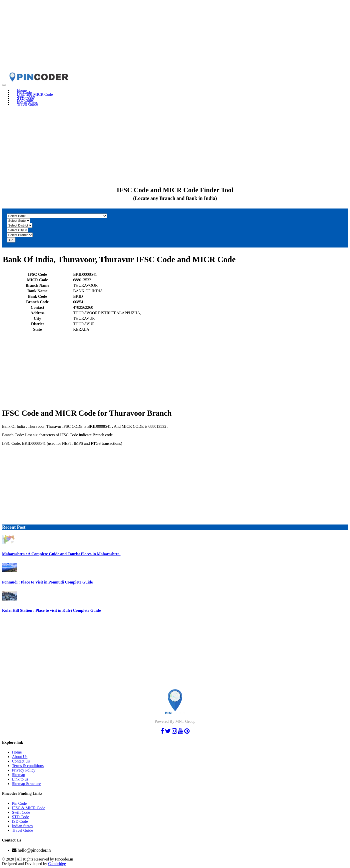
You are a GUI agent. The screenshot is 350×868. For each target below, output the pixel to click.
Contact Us (21, 761)
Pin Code (19, 803)
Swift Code (21, 812)
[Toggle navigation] (4, 85)
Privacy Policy (24, 770)
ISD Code (20, 821)
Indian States (22, 826)
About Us (20, 757)
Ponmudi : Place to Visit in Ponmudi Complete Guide (47, 582)
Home (17, 752)
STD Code (20, 817)
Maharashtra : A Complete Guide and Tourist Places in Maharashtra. (61, 554)
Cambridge (57, 864)
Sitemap (18, 775)
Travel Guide (27, 104)
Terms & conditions (28, 766)
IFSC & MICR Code (29, 808)
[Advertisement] (152, 37)
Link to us (20, 779)
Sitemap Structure (26, 784)
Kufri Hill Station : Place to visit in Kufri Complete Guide (51, 610)
